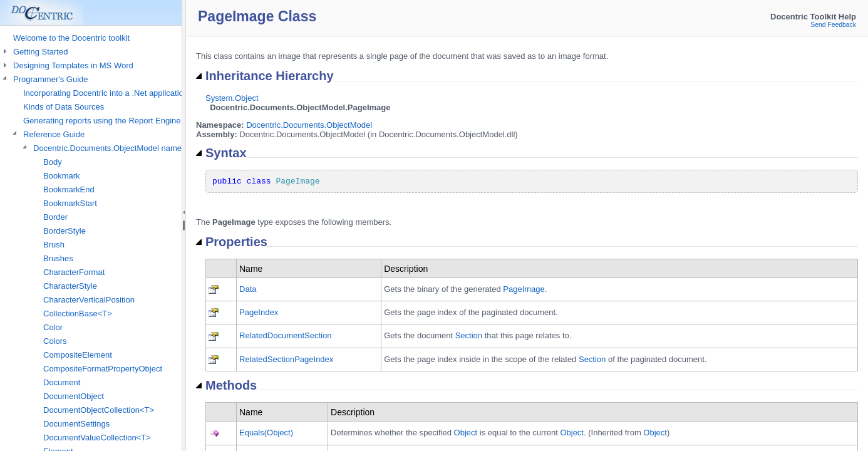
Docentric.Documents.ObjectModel (309, 125)
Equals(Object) (266, 433)
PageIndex (259, 312)
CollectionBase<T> (78, 314)
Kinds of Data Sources (64, 107)
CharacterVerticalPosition (89, 300)
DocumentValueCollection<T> (97, 438)
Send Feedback (833, 25)
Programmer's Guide (51, 79)
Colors (55, 341)
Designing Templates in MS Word (73, 65)
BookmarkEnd (69, 189)
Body (53, 162)
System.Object (232, 98)
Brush (54, 245)
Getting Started (40, 52)
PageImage (524, 289)
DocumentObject (74, 396)
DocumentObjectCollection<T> (99, 410)
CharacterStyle (70, 286)
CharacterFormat (74, 272)
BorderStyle (65, 231)
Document (62, 382)
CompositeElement (78, 355)
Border (55, 217)
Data (248, 289)
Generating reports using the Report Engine (102, 121)
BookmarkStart (70, 203)
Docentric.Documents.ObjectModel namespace (118, 148)
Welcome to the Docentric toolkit (71, 38)
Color (53, 327)
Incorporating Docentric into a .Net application (106, 93)
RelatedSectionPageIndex (286, 359)
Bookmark (62, 176)
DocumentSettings (76, 424)
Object (466, 433)
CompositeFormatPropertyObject (103, 369)
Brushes (58, 258)
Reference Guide (54, 134)
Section (469, 335)
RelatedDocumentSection (285, 335)
